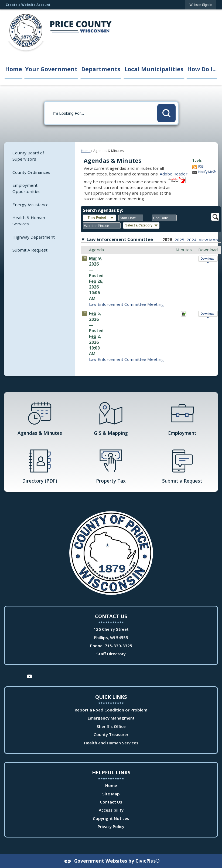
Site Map (111, 794)
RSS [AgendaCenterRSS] (201, 167)
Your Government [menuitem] (51, 69)
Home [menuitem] (14, 69)
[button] (166, 113)
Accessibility (111, 810)
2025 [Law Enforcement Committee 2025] (179, 240)
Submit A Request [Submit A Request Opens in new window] (30, 250)
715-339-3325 (118, 646)
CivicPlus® (148, 861)
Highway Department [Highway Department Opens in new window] (34, 237)
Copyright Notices (111, 818)
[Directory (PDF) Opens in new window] (40, 466)
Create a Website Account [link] (28, 5)
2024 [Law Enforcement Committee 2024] (192, 240)
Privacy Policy (111, 826)
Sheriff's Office (111, 726)
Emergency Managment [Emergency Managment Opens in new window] (111, 718)
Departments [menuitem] (101, 69)
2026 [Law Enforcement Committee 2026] (167, 240)
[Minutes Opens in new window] (184, 315)
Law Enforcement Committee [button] (120, 239)
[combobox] (131, 218)
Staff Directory (111, 654)
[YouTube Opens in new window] (29, 676)
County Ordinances (31, 172)
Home (86, 151)
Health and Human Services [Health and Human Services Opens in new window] (111, 743)
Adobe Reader (174, 174)
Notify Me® (207, 172)
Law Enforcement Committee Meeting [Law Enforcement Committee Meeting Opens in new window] (126, 304)
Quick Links (111, 697)
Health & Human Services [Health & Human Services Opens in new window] (29, 221)
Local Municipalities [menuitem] (154, 69)
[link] (201, 5)
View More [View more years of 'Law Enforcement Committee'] (209, 240)
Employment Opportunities (26, 188)
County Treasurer (111, 734)
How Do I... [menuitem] (202, 69)
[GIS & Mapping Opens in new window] (111, 418)
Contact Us (111, 802)
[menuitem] (39, 156)
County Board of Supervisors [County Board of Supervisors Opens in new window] (28, 156)
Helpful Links (111, 772)
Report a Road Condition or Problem (111, 710)
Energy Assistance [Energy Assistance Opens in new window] (30, 205)
